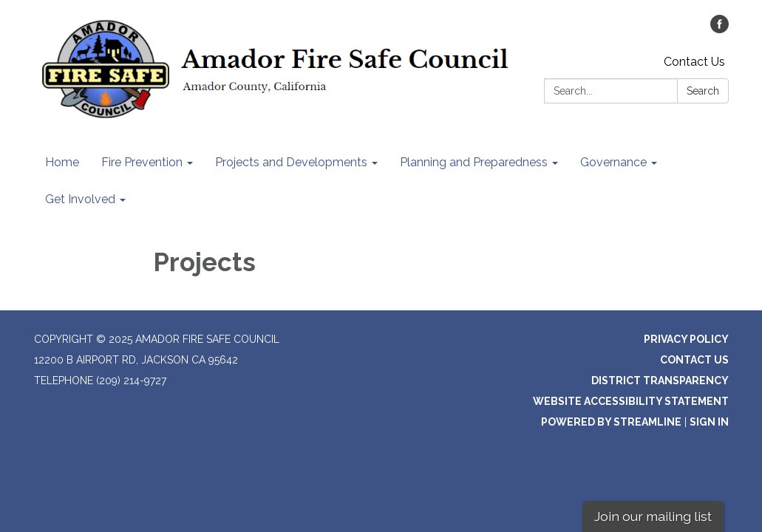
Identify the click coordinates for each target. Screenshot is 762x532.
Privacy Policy (686, 339)
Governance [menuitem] (613, 162)
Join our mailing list (653, 516)
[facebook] (720, 29)
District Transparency (660, 381)
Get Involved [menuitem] (80, 199)
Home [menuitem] (62, 162)
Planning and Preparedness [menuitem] (474, 162)
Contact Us (694, 62)
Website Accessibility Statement (631, 401)
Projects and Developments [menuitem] (291, 162)
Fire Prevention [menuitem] (142, 162)
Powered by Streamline (611, 422)
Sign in (709, 422)
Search (703, 91)
